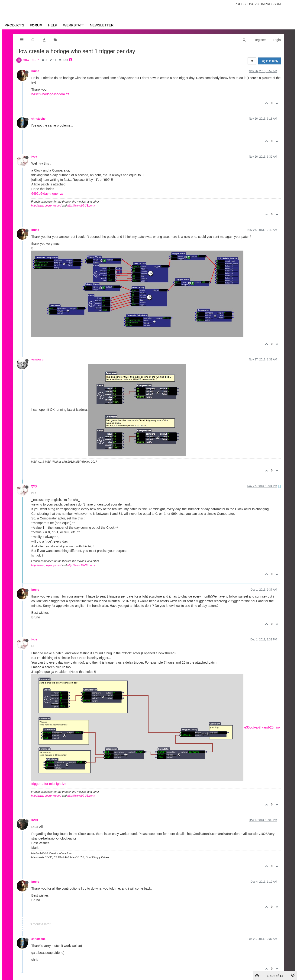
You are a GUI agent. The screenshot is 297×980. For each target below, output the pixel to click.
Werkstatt (74, 25)
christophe (38, 119)
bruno (35, 71)
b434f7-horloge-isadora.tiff (50, 94)
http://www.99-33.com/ (81, 206)
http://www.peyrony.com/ (46, 206)
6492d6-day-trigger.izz (47, 194)
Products (14, 25)
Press (240, 4)
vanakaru (37, 360)
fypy (34, 157)
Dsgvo (253, 4)
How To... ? (31, 60)
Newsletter (102, 25)
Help (53, 25)
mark (35, 820)
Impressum (271, 4)
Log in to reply (270, 61)
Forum (36, 25)
